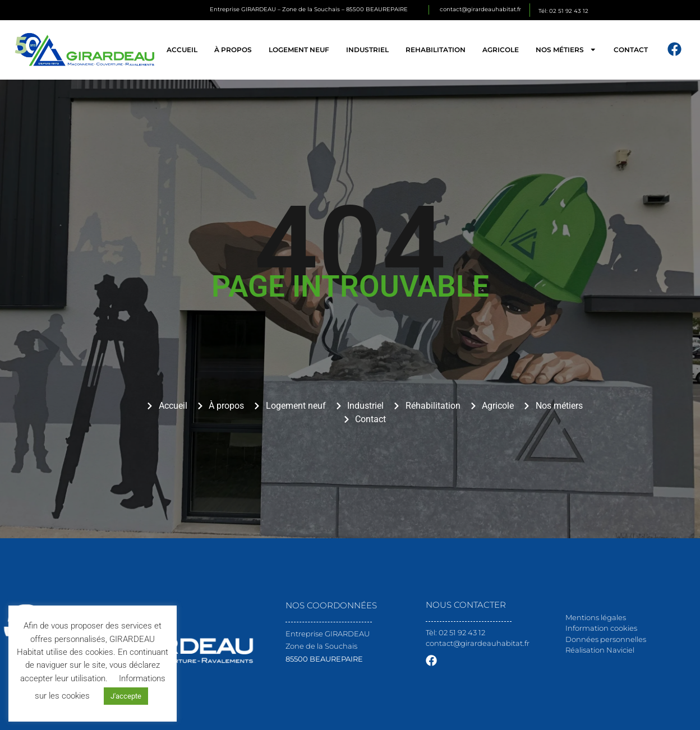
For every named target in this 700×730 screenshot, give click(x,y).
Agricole (501, 50)
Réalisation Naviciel (600, 650)
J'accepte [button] (126, 696)
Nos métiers (566, 49)
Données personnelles (606, 639)
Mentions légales (596, 617)
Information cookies (601, 628)
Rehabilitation (436, 50)
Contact (631, 50)
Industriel (367, 50)
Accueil (182, 50)
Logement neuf (299, 50)
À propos (233, 50)
